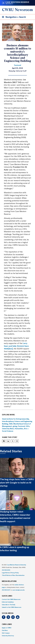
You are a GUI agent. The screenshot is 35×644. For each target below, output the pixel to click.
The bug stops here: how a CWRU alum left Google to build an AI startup (17, 483)
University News (8, 429)
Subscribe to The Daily (9, 605)
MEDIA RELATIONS (9, 581)
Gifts (28, 426)
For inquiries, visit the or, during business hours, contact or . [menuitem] (13, 587)
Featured (21, 426)
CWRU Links (7, 624)
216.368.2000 (6, 570)
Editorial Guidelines (8, 602)
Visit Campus (6, 633)
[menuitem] (17, 599)
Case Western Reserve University (16, 565)
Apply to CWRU (7, 628)
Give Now (5, 630)
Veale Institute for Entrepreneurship (16, 419)
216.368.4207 (6, 590)
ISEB (11, 424)
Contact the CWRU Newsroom (11, 599)
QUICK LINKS (7, 596)
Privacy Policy (15, 573)
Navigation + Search (13, 17)
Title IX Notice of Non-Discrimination (13, 575)
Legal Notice (6, 573)
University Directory (8, 636)
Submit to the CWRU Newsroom (12, 607)
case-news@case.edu (18, 590)
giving (15, 426)
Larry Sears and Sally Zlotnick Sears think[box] (16, 346)
